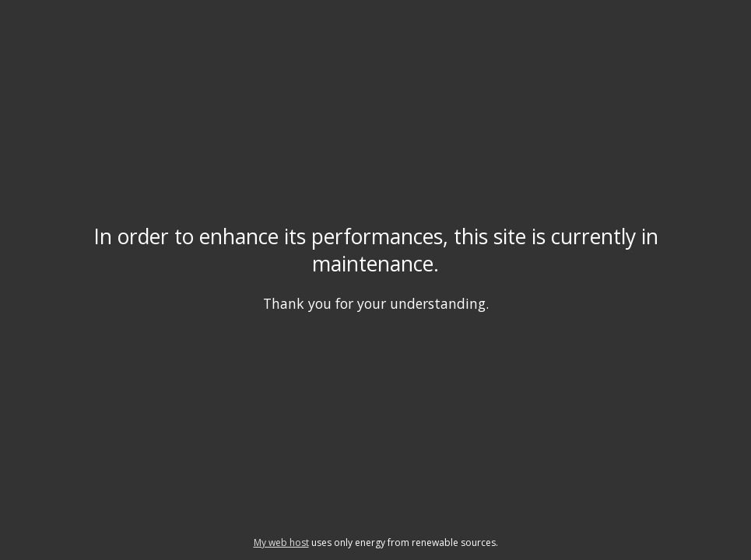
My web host (281, 542)
